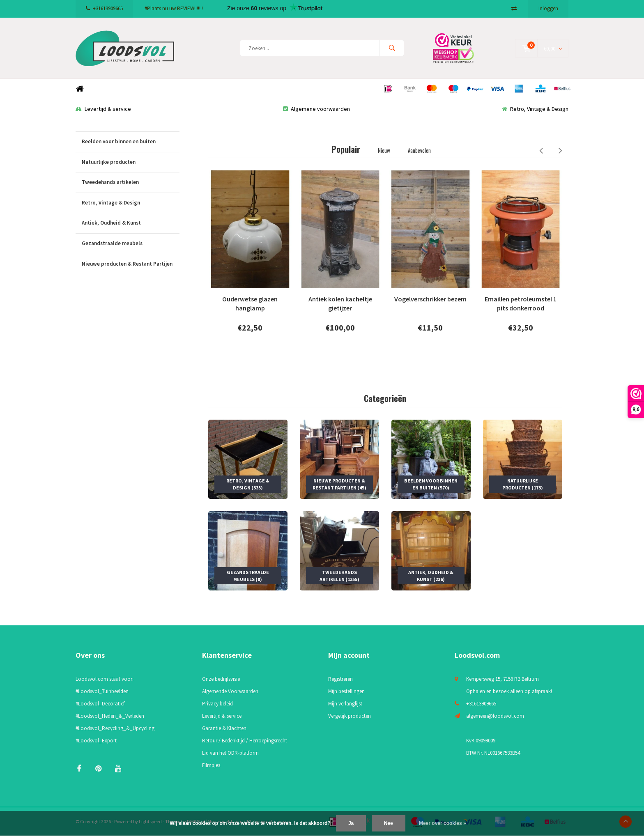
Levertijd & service (103, 109)
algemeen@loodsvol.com (495, 716)
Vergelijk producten (350, 716)
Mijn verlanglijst (345, 704)
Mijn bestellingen (346, 691)
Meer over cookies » (443, 823)
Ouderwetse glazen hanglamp (250, 304)
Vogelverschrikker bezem (430, 299)
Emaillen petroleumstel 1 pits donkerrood (521, 304)
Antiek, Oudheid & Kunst (131, 223)
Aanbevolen (419, 150)
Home (80, 89)
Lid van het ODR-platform (230, 753)
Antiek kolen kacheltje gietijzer (340, 304)
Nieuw (384, 150)
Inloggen (548, 8)
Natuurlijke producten (131, 162)
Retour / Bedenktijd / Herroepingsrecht (245, 741)
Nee (389, 823)
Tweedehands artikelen (131, 183)
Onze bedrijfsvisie (221, 679)
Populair (346, 149)
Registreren (340, 679)
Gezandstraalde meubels (131, 244)
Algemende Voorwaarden (230, 691)
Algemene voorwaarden (316, 109)
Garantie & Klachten (224, 728)
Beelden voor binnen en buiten (131, 142)
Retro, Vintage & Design (535, 109)
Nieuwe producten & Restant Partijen (131, 264)
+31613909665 (104, 8)
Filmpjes (211, 765)
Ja (351, 823)
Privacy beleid (217, 704)
